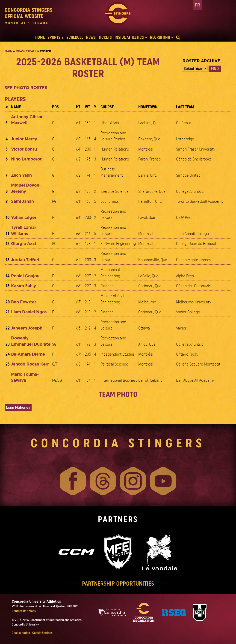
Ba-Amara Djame (28, 354)
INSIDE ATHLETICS (129, 38)
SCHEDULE (75, 38)
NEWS (91, 38)
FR (198, 5)
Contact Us (19, 611)
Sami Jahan (22, 201)
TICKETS (105, 38)
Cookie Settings (42, 633)
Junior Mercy (24, 139)
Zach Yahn (21, 175)
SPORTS (54, 38)
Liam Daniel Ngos (29, 312)
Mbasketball (26, 51)
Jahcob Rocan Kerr (30, 364)
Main (8, 51)
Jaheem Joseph (27, 328)
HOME (40, 38)
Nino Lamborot (26, 159)
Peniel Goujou (25, 276)
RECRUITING (160, 38)
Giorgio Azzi (24, 244)
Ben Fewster (24, 302)
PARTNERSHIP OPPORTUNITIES (118, 584)
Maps (32, 611)
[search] (178, 38)
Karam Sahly (24, 286)
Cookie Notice (21, 633)
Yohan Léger (24, 218)
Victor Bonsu (24, 149)
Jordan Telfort (25, 260)
